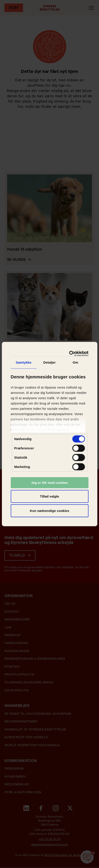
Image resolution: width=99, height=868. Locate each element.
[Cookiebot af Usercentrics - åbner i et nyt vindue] (69, 353)
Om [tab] (75, 362)
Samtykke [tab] (24, 362)
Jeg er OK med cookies (50, 483)
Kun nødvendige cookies (50, 511)
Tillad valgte (49, 496)
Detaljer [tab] (50, 362)
